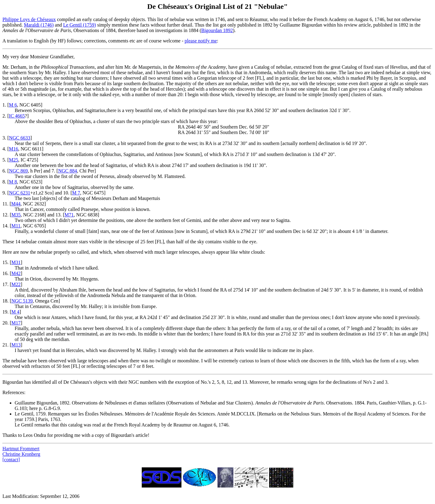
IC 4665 (17, 116)
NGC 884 (68, 171)
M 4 (15, 312)
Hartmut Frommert (21, 449)
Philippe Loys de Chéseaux (29, 19)
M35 (16, 215)
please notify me (201, 41)
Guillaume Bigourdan (36, 403)
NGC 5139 (22, 301)
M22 (16, 284)
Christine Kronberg (21, 454)
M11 (16, 226)
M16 (13, 149)
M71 (69, 215)
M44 (16, 204)
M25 (13, 160)
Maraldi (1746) (39, 25)
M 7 (76, 193)
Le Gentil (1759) (80, 25)
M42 (16, 273)
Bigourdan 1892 (217, 30)
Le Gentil (24, 414)
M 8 (13, 182)
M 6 (13, 105)
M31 (16, 262)
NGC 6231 (20, 193)
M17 (16, 323)
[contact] (11, 460)
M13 (16, 345)
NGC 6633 (20, 138)
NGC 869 (18, 171)
